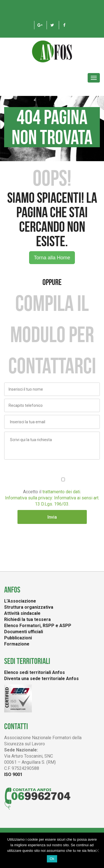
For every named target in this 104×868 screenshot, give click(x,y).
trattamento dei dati (61, 492)
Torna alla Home (52, 258)
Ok (52, 859)
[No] (97, 850)
